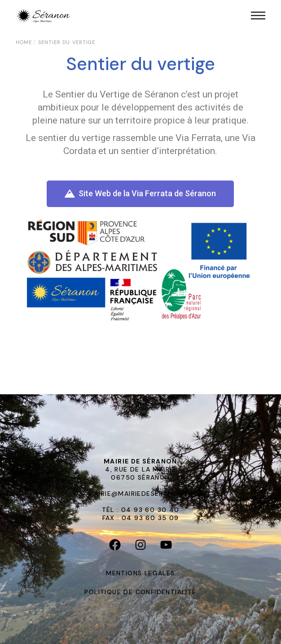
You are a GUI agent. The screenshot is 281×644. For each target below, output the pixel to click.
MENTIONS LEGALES (140, 573)
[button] (140, 194)
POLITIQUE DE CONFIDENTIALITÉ (140, 592)
